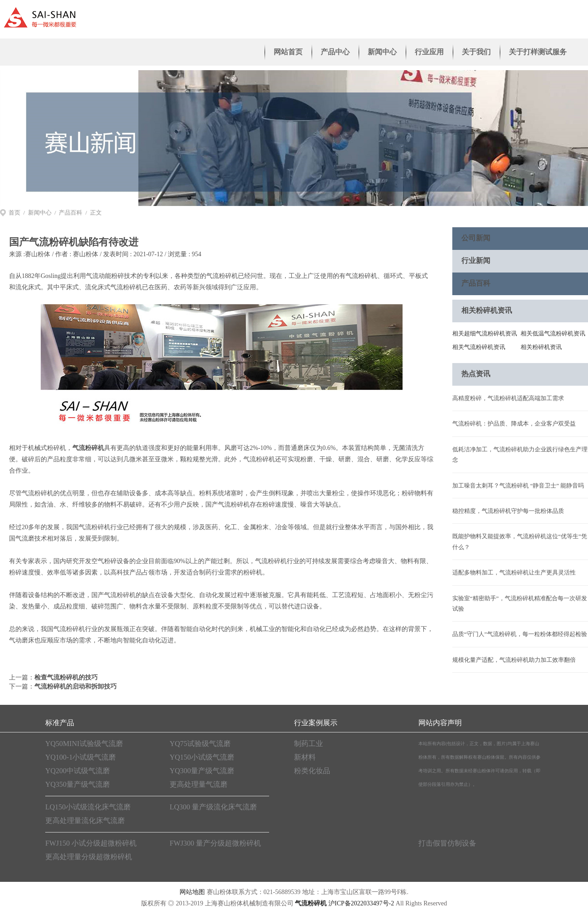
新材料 (305, 757)
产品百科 (71, 213)
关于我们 (476, 52)
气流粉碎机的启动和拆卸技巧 (76, 687)
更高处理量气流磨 (199, 784)
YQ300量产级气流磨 (202, 771)
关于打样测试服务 (538, 52)
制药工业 (308, 744)
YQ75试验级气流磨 (200, 744)
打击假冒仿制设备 (447, 843)
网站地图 (192, 892)
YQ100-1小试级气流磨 (81, 757)
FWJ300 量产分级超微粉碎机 (215, 843)
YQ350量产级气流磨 (78, 784)
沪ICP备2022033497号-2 (361, 903)
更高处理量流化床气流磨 (85, 820)
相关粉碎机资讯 (541, 347)
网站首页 (288, 52)
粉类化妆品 (312, 771)
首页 (14, 213)
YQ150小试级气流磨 (202, 757)
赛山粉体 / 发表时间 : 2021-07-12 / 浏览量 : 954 (137, 254)
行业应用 (429, 52)
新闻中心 (382, 52)
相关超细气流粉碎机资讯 (485, 333)
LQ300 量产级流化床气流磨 (213, 807)
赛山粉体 (38, 254)
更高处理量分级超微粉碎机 (89, 857)
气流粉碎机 (88, 448)
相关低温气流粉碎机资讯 (553, 333)
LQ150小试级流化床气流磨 (88, 807)
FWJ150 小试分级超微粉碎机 (91, 843)
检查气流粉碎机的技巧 (66, 677)
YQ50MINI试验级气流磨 (84, 744)
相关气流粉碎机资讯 (479, 347)
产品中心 (335, 52)
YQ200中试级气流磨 (78, 771)
